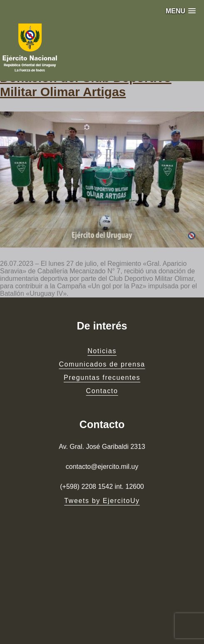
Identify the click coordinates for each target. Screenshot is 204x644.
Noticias (102, 351)
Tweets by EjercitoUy (102, 501)
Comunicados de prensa (102, 364)
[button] (181, 11)
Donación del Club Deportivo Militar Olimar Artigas (86, 85)
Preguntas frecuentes (102, 378)
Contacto (102, 391)
